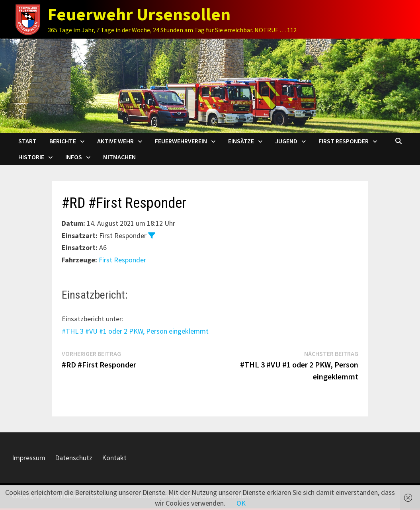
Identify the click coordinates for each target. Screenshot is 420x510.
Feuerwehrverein (181, 141)
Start (27, 141)
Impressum (29, 458)
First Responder (344, 141)
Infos (74, 157)
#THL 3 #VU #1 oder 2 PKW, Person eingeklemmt (135, 331)
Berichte (63, 141)
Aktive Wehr (115, 141)
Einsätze (241, 141)
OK (241, 503)
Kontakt (114, 458)
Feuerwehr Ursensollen (139, 14)
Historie (31, 157)
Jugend (286, 141)
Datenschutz (74, 458)
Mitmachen (119, 157)
